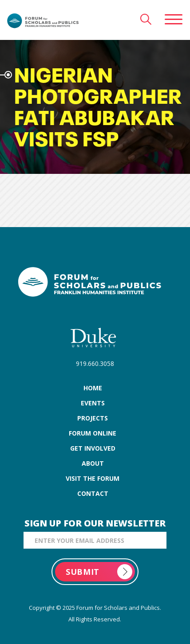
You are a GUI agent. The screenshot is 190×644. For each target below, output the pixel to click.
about (93, 463)
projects (93, 418)
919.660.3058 (95, 363)
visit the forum (93, 478)
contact (93, 493)
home (93, 388)
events (93, 403)
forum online (93, 433)
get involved (93, 448)
